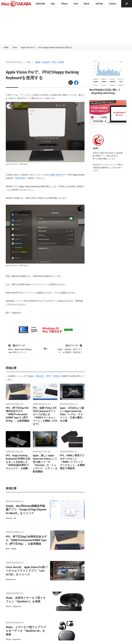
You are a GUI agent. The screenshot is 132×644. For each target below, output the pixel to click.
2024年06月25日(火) (14, 62)
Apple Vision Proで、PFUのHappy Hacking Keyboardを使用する (47, 47)
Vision (15, 47)
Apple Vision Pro (57, 175)
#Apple (38, 62)
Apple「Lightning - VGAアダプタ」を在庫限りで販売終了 (70, 349)
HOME (6, 47)
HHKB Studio (20, 178)
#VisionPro (46, 62)
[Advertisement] (66, 26)
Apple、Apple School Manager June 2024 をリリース (20, 349)
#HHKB (61, 62)
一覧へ (45, 349)
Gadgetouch (16, 313)
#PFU (54, 62)
